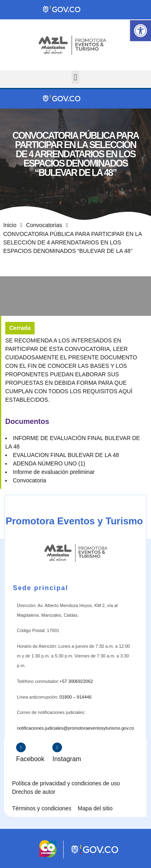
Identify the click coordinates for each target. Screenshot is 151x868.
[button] (141, 31)
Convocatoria (30, 480)
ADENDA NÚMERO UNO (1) (49, 463)
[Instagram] (57, 747)
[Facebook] (21, 747)
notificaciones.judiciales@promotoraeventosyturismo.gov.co (75, 728)
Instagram (67, 759)
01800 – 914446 (76, 697)
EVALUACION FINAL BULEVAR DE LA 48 (66, 455)
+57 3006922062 (76, 681)
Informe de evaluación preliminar (54, 472)
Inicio (10, 225)
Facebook (30, 759)
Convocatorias (44, 225)
